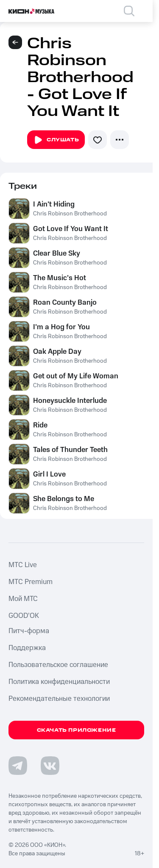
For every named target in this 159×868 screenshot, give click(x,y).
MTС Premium (31, 582)
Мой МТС (23, 599)
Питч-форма (29, 631)
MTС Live (23, 565)
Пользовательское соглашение (58, 665)
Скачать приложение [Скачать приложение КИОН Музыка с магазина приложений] (77, 730)
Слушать (56, 140)
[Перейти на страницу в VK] (50, 766)
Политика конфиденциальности (59, 682)
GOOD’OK (24, 616)
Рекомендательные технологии (59, 699)
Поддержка (27, 648)
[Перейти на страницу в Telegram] (18, 766)
